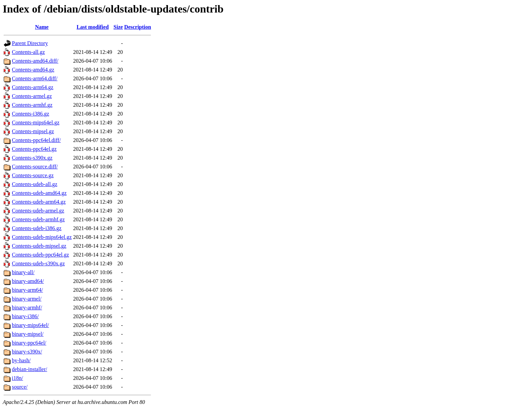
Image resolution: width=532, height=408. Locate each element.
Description (138, 27)
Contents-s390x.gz (32, 158)
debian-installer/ (30, 369)
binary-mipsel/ (28, 334)
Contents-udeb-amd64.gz (39, 193)
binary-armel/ (27, 299)
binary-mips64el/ (30, 325)
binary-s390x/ (27, 352)
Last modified (93, 27)
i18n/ (17, 378)
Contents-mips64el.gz (36, 123)
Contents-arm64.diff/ (35, 78)
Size (118, 27)
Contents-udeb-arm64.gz (39, 202)
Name (42, 27)
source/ (20, 387)
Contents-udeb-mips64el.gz (42, 237)
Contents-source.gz (33, 175)
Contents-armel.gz (32, 96)
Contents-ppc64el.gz (34, 149)
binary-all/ (23, 272)
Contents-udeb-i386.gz (37, 228)
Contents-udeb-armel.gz (38, 211)
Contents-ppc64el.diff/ (36, 140)
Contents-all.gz (28, 52)
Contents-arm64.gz (33, 87)
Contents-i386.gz (31, 114)
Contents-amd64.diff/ (35, 61)
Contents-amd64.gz (33, 70)
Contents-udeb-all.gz (35, 184)
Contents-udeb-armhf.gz (38, 219)
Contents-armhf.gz (32, 105)
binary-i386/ (25, 316)
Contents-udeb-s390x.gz (38, 263)
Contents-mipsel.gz (33, 131)
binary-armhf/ (27, 308)
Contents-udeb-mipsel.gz (39, 246)
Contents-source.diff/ (35, 167)
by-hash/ (21, 360)
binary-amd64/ (28, 281)
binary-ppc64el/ (29, 343)
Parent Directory (30, 43)
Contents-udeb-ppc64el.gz (40, 255)
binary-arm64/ (27, 290)
